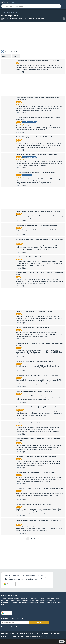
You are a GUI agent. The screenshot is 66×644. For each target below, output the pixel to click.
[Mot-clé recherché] (31, 6)
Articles (15, 19)
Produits (4, 19)
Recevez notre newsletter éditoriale (12, 619)
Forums (38, 19)
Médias (20, 19)
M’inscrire (39, 623)
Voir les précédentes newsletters (11, 627)
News (9, 19)
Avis (25, 19)
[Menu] (64, 6)
